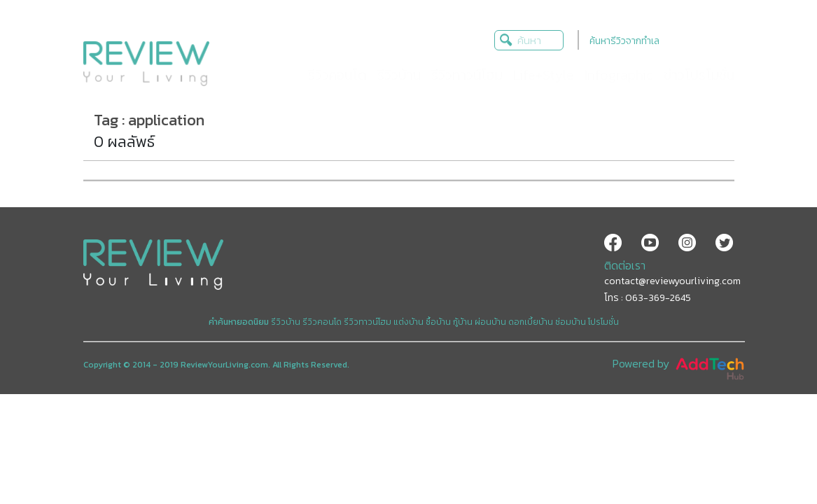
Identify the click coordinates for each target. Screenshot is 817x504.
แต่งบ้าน (408, 322)
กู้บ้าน (463, 322)
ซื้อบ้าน (438, 322)
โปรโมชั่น (603, 322)
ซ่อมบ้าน (571, 322)
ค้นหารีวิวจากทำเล (624, 41)
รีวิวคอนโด (322, 322)
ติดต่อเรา (625, 265)
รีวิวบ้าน (286, 322)
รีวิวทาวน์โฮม (368, 322)
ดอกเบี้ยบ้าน (531, 322)
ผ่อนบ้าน (490, 322)
